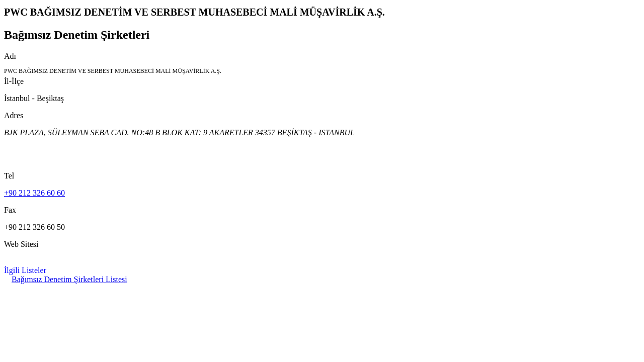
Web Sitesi (21, 244)
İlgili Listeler (25, 270)
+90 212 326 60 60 (34, 193)
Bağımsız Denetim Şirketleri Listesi (69, 279)
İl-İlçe (14, 81)
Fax (10, 210)
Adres (14, 115)
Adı (10, 56)
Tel (9, 176)
